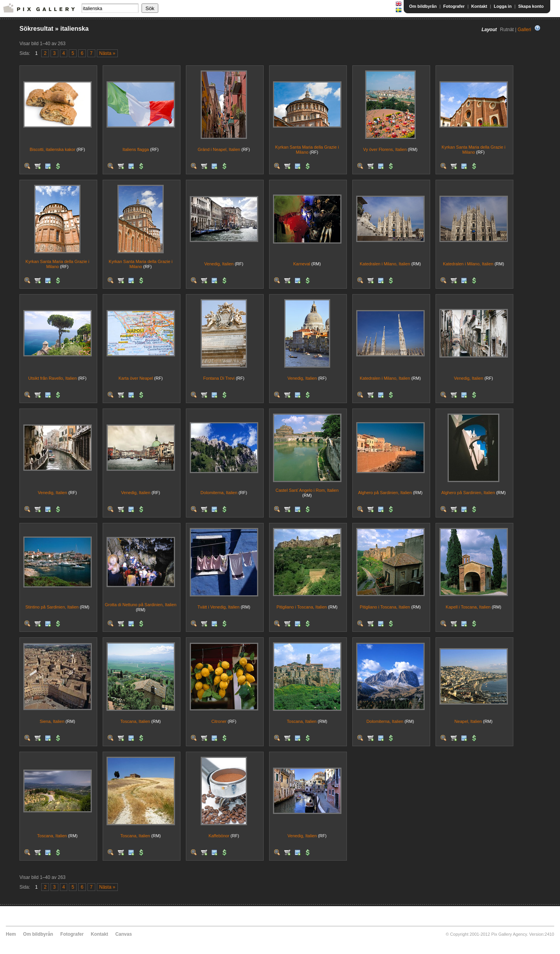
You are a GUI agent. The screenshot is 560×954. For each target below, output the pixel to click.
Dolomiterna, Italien (219, 493)
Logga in (503, 6)
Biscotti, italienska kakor (52, 149)
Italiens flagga (136, 149)
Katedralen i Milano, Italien (385, 264)
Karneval (302, 264)
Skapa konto (531, 6)
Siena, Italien (52, 721)
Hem (11, 934)
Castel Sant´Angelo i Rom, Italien (307, 490)
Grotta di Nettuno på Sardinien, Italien (140, 605)
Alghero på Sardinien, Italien (385, 493)
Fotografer (454, 6)
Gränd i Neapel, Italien (219, 149)
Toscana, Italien (135, 721)
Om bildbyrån (423, 6)
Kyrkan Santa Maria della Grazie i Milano (307, 150)
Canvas (123, 934)
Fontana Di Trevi (219, 378)
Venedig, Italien (219, 264)
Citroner (219, 721)
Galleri (524, 30)
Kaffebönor (219, 836)
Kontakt (479, 6)
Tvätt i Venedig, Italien (219, 607)
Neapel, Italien (468, 721)
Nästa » (107, 53)
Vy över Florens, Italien (385, 149)
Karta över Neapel (136, 378)
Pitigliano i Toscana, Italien (302, 607)
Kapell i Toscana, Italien (468, 607)
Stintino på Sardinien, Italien (52, 607)
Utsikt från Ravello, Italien (53, 378)
